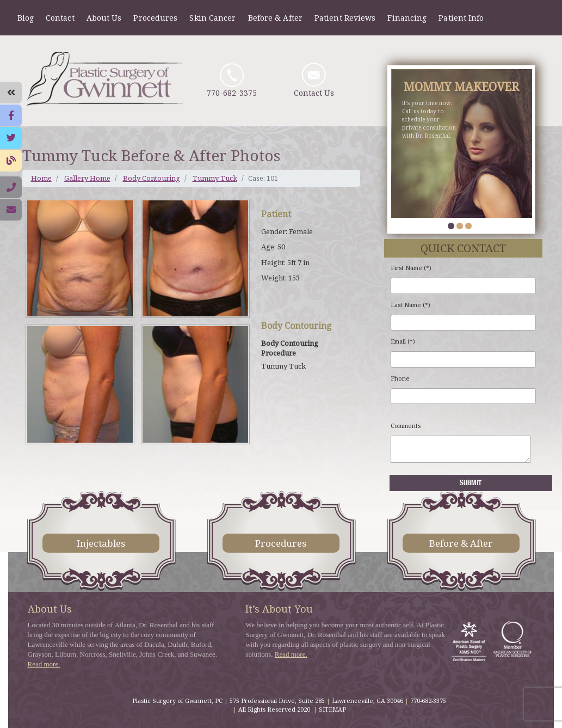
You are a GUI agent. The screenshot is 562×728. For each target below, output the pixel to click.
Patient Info (461, 18)
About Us (104, 18)
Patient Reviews (345, 18)
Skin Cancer (212, 18)
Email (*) (403, 341)
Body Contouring (152, 178)
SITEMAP (332, 709)
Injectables (101, 543)
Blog (26, 18)
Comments (406, 426)
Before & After (275, 18)
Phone (400, 378)
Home (41, 178)
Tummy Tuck (215, 178)
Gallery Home (87, 178)
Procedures (155, 18)
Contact (60, 18)
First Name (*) (411, 268)
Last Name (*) (410, 305)
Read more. (44, 664)
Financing (407, 18)
